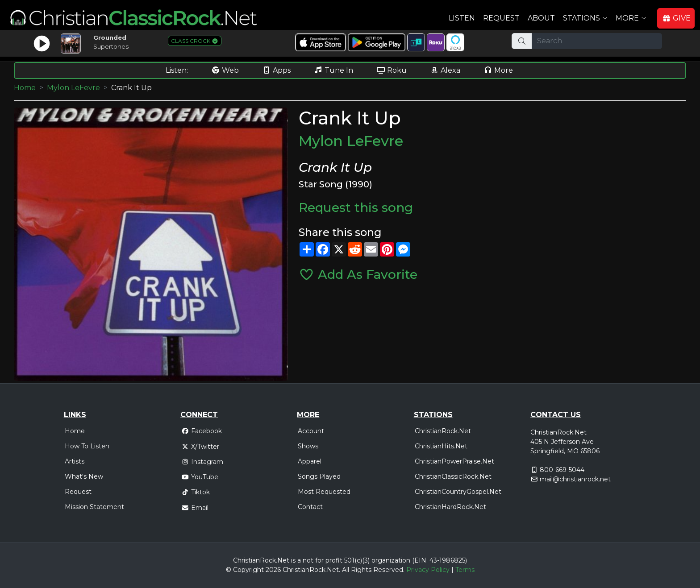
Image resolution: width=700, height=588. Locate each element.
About (541, 18)
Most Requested (324, 492)
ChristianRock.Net (443, 431)
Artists (75, 461)
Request (501, 18)
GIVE (676, 18)
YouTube (200, 477)
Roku (392, 70)
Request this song (356, 207)
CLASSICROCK (195, 41)
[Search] (597, 41)
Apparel (310, 461)
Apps (276, 70)
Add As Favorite (358, 274)
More (498, 70)
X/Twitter (200, 447)
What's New (84, 476)
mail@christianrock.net (575, 479)
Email (195, 508)
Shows (308, 446)
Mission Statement (94, 507)
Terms (465, 570)
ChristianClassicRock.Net (453, 476)
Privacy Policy (428, 570)
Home (25, 88)
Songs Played (319, 476)
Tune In (333, 70)
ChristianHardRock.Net (450, 507)
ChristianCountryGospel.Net (458, 492)
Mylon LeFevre (73, 88)
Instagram (202, 462)
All (346, 570)
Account (311, 431)
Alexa (445, 70)
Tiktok (196, 492)
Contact (310, 507)
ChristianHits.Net (441, 446)
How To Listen (87, 446)
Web (225, 70)
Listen (462, 18)
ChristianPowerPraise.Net (454, 461)
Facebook (202, 431)
